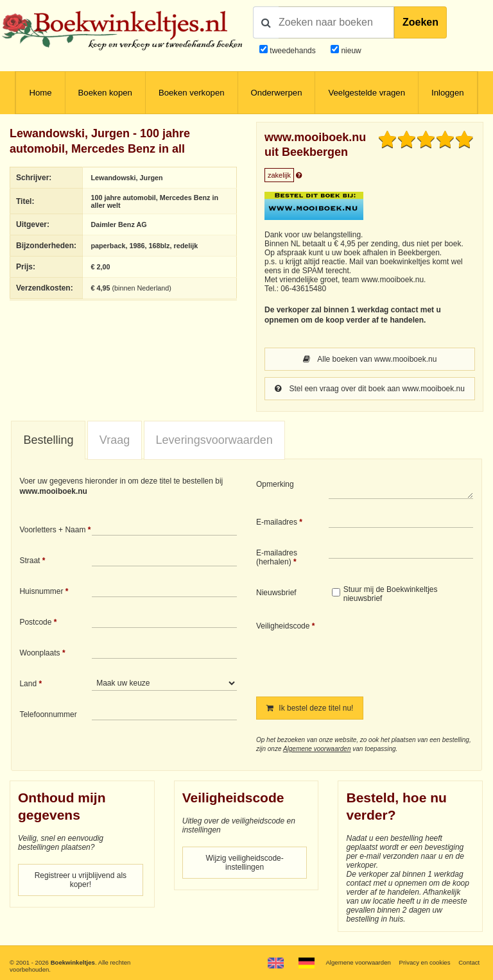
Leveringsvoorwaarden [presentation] (214, 440)
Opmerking (275, 484)
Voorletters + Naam (52, 530)
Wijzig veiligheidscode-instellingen (244, 863)
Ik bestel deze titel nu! (310, 708)
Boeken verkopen (192, 93)
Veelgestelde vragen (367, 93)
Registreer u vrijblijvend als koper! (81, 880)
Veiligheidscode (283, 626)
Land (28, 684)
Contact (469, 962)
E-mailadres (277, 522)
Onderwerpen (277, 93)
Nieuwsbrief (276, 593)
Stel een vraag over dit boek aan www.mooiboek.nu (370, 389)
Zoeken (420, 22)
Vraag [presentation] (115, 440)
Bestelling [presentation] (48, 440)
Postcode (35, 622)
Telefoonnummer (48, 714)
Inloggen (448, 93)
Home (40, 93)
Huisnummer (41, 591)
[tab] (48, 441)
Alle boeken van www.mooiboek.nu (370, 359)
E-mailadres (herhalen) (277, 557)
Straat (30, 561)
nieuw (350, 51)
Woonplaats (39, 653)
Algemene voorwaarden (317, 749)
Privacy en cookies (424, 962)
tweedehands (292, 51)
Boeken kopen (105, 93)
